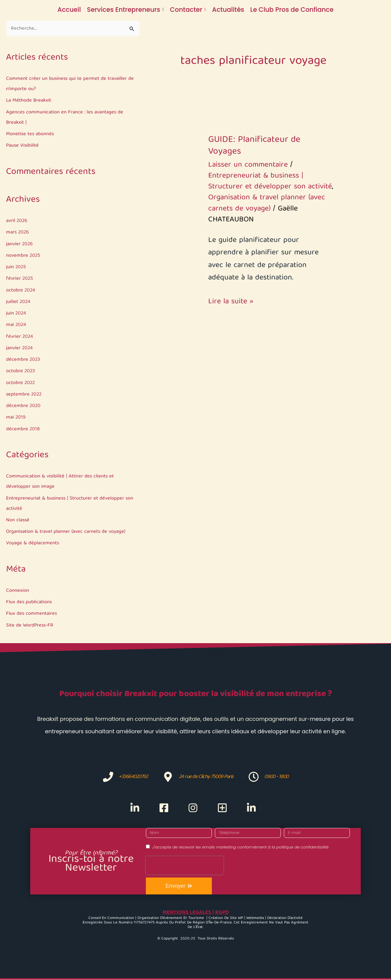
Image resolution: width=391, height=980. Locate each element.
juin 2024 (16, 314)
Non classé (18, 520)
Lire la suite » (231, 302)
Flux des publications (29, 602)
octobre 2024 (21, 290)
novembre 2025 (24, 256)
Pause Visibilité (23, 146)
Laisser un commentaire (248, 165)
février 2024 (20, 337)
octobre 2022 (21, 383)
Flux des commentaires (32, 614)
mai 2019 (16, 418)
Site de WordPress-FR (31, 625)
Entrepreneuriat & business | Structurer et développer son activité (270, 181)
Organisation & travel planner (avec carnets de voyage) (67, 532)
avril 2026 (17, 221)
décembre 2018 (23, 429)
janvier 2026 (20, 244)
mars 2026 (18, 233)
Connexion (18, 591)
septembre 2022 (25, 395)
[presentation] (185, 865)
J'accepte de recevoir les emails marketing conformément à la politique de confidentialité (240, 847)
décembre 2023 (24, 360)
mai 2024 (16, 325)
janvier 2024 (20, 348)
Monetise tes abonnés (30, 134)
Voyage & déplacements (33, 544)
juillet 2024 (18, 302)
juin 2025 (16, 267)
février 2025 (20, 279)
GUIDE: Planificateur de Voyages (254, 146)
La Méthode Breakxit (29, 101)
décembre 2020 (24, 406)
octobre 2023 (21, 371)
